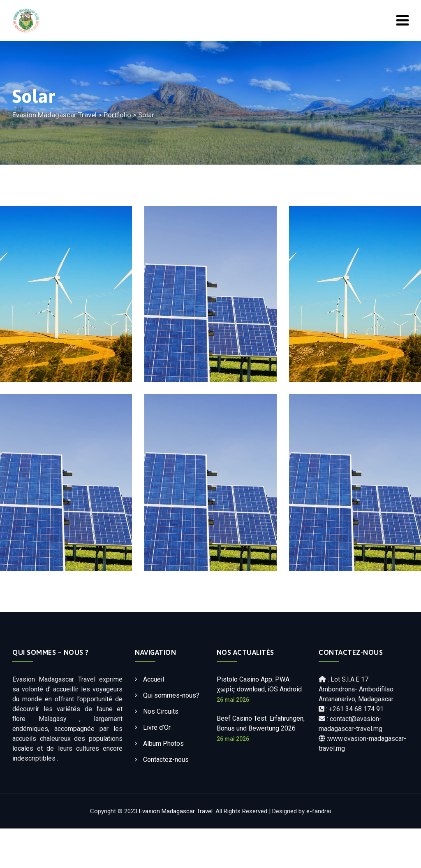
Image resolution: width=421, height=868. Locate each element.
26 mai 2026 (233, 700)
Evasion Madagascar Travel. (176, 811)
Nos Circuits (161, 711)
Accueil (154, 679)
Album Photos (163, 744)
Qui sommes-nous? (171, 695)
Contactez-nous (166, 760)
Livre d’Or (157, 727)
